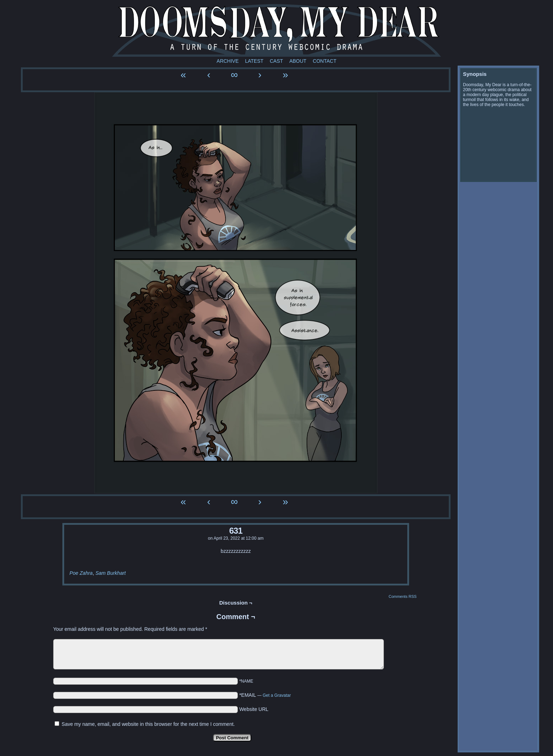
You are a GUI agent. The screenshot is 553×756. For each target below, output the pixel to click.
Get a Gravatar (277, 695)
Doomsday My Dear (276, 30)
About (298, 61)
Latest (254, 61)
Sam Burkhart (111, 573)
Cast (276, 61)
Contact (325, 61)
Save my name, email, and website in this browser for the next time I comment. (148, 724)
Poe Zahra (81, 573)
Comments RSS (403, 596)
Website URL (254, 709)
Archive (228, 61)
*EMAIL (265, 695)
